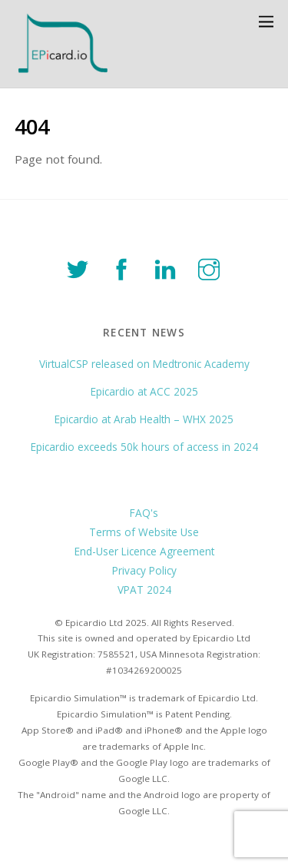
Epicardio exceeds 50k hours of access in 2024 (144, 447)
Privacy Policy (144, 570)
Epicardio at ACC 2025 (144, 391)
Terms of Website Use (144, 532)
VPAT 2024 (144, 590)
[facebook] (124, 267)
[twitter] (80, 267)
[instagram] (212, 267)
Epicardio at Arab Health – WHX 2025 (144, 419)
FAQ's (144, 513)
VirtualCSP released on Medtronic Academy (144, 364)
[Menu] (266, 21)
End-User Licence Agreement (144, 551)
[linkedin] (168, 267)
